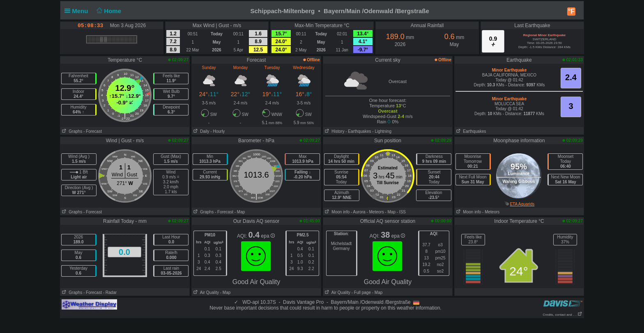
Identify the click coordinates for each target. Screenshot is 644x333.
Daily (201, 131)
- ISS (401, 212)
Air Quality (205, 293)
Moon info (336, 212)
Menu (78, 11)
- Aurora (358, 212)
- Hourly (217, 131)
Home (108, 11)
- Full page (361, 293)
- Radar (110, 293)
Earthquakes (470, 131)
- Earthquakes (358, 131)
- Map (240, 212)
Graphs (71, 131)
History (334, 131)
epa (268, 236)
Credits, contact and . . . (563, 315)
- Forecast (93, 131)
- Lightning (382, 131)
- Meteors (375, 212)
